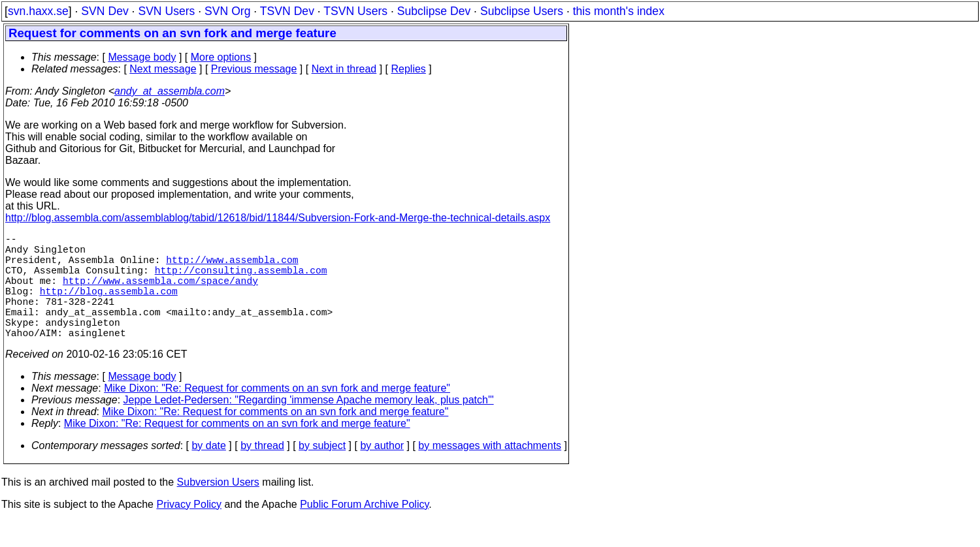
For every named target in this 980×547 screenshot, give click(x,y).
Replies (409, 69)
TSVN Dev (287, 11)
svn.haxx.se (38, 11)
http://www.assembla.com (232, 267)
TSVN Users (355, 11)
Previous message (254, 69)
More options (221, 57)
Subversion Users (218, 508)
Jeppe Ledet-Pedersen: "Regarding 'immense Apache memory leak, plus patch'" (309, 426)
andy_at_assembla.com (170, 91)
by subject (322, 472)
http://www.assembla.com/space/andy (160, 293)
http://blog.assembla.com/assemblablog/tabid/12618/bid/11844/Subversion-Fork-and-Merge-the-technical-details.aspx (278, 218)
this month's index (619, 11)
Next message (163, 69)
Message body (142, 57)
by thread (262, 472)
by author (382, 472)
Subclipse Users (522, 11)
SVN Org (227, 11)
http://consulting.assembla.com (241, 280)
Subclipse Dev (434, 11)
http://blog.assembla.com (109, 306)
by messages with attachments (490, 472)
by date (208, 472)
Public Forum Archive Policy (364, 530)
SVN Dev (105, 11)
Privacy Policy (189, 530)
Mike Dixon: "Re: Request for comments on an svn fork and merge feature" (277, 414)
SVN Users (166, 11)
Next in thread (344, 69)
